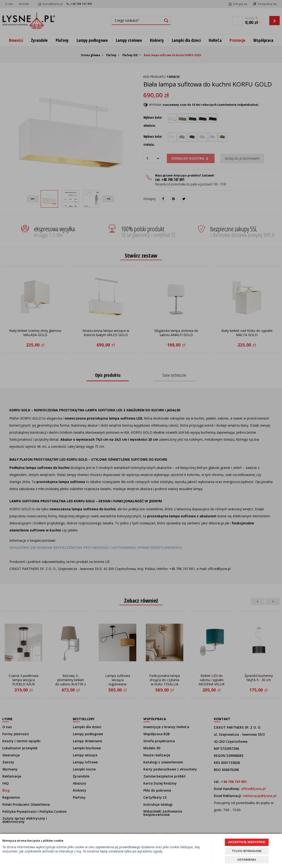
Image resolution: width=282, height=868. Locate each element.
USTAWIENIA (247, 860)
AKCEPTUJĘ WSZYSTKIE (247, 842)
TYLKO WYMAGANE (247, 851)
